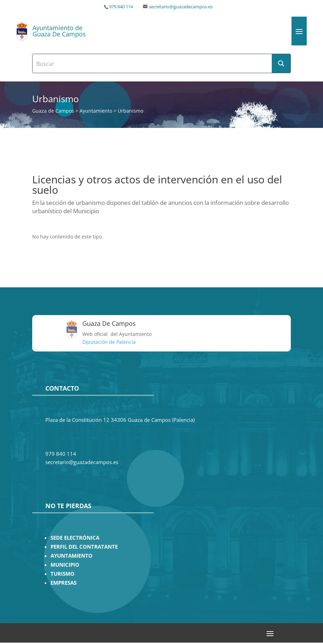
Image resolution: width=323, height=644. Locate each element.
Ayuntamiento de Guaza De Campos (59, 31)
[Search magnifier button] (281, 63)
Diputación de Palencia (109, 342)
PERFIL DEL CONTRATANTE (84, 547)
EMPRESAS (64, 583)
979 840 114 (121, 7)
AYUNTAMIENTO (71, 556)
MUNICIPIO (65, 565)
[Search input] (152, 63)
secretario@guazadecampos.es (181, 7)
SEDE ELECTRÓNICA (75, 538)
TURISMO (62, 574)
